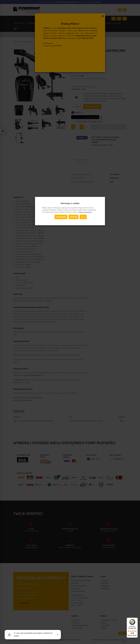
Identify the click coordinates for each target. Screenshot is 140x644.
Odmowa (73, 217)
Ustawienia (61, 217)
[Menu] (136, 619)
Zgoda (83, 217)
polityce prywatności (85, 212)
